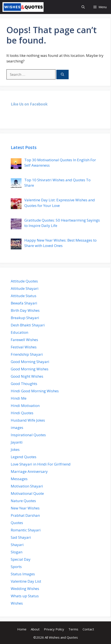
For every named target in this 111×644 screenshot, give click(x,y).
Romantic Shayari (26, 530)
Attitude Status (24, 296)
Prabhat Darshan (25, 515)
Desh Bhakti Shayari (28, 325)
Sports (16, 567)
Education (19, 332)
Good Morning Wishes (30, 369)
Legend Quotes (24, 457)
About (35, 629)
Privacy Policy (54, 629)
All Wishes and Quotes (61, 637)
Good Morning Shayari (30, 362)
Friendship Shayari (27, 354)
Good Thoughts (24, 384)
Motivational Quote (27, 493)
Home (22, 629)
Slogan (17, 552)
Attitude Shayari (25, 288)
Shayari (17, 545)
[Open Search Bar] (83, 7)
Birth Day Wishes (25, 310)
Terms (73, 629)
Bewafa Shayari (24, 303)
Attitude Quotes (24, 281)
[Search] (62, 75)
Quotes (17, 523)
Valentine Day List (26, 581)
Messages (19, 479)
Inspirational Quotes (28, 435)
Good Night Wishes (27, 376)
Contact (88, 629)
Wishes (17, 603)
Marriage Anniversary (29, 471)
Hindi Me (19, 398)
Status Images (23, 574)
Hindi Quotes (22, 413)
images (17, 428)
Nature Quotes (23, 501)
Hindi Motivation (25, 406)
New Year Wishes (25, 508)
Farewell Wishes (24, 340)
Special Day (21, 559)
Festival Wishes (24, 347)
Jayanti (17, 442)
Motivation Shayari (27, 486)
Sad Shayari (21, 537)
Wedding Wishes (25, 589)
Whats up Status (25, 596)
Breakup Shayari (25, 318)
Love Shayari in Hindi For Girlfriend (41, 464)
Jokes (15, 449)
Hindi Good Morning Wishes (35, 391)
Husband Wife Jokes (28, 420)
